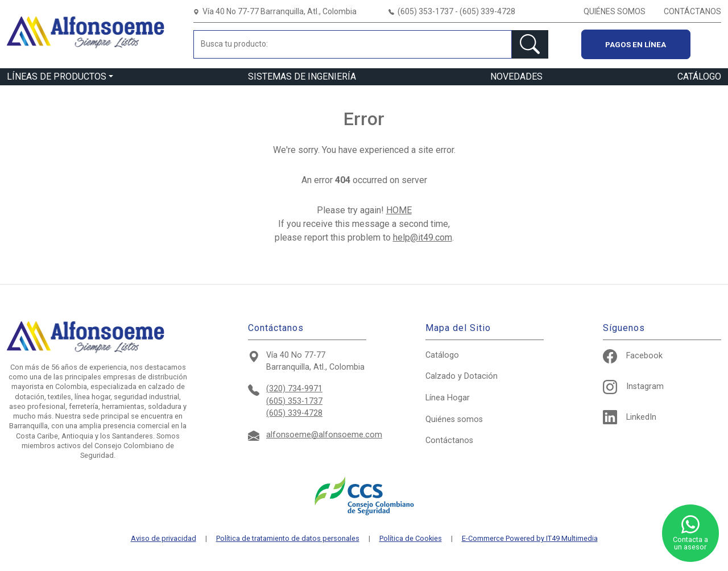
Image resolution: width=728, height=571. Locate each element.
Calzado (462, 376)
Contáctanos (449, 440)
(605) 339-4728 (294, 413)
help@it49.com (423, 237)
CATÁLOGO (699, 76)
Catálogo (442, 355)
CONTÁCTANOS (692, 11)
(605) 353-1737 (294, 401)
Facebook (633, 356)
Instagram (633, 386)
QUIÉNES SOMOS (615, 11)
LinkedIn (630, 417)
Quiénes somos (454, 419)
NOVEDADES (516, 76)
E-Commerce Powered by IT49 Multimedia (530, 539)
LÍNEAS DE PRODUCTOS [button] (57, 76)
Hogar (448, 398)
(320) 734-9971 (294, 389)
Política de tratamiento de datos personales (288, 539)
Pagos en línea (636, 44)
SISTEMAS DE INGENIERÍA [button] (302, 76)
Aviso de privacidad (164, 539)
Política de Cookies (411, 539)
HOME (399, 210)
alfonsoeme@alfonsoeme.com (324, 435)
